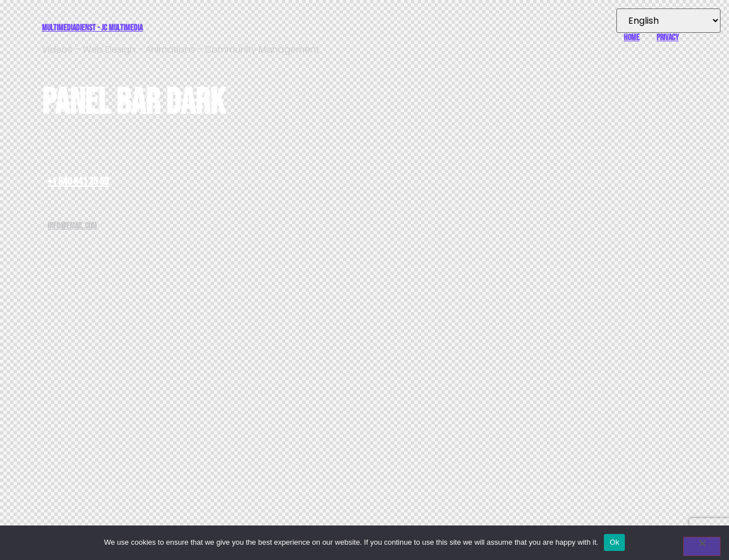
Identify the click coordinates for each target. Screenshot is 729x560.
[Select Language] (668, 21)
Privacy (668, 38)
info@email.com (72, 226)
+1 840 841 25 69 (78, 182)
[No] (702, 546)
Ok (614, 542)
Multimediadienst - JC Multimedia (92, 28)
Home (632, 38)
